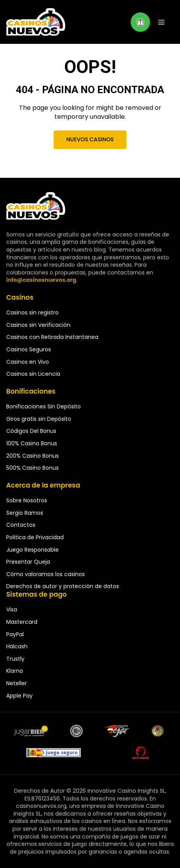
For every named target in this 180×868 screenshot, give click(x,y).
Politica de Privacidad (35, 537)
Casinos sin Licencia (33, 374)
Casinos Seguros (29, 349)
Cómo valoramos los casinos (45, 574)
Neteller (17, 683)
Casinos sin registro (32, 312)
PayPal (15, 634)
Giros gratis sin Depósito (39, 419)
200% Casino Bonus (32, 456)
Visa (12, 609)
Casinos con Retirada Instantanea (52, 337)
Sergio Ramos (25, 513)
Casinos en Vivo (28, 362)
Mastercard (22, 622)
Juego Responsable (32, 550)
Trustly (15, 659)
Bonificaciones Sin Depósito (44, 406)
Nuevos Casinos (90, 139)
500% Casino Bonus (32, 468)
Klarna (15, 671)
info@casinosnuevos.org (41, 280)
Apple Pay (19, 696)
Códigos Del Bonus (31, 431)
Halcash (17, 646)
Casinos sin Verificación (38, 325)
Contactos (21, 525)
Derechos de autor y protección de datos (63, 586)
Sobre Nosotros (27, 500)
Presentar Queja (28, 562)
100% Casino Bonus (32, 443)
